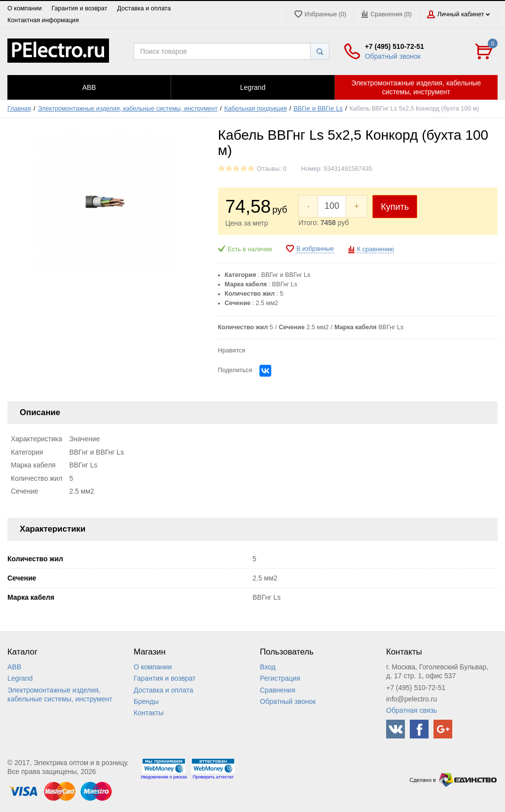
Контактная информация (43, 20)
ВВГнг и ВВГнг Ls (318, 109)
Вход (268, 667)
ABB (14, 667)
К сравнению (376, 249)
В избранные (315, 249)
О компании (24, 8)
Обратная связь (412, 710)
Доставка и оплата (144, 8)
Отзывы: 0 (272, 169)
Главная (19, 109)
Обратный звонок (393, 56)
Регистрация (280, 678)
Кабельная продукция (256, 109)
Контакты (148, 713)
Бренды (146, 701)
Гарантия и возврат (79, 8)
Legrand (20, 678)
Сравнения (278, 690)
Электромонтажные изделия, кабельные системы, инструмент (128, 109)
